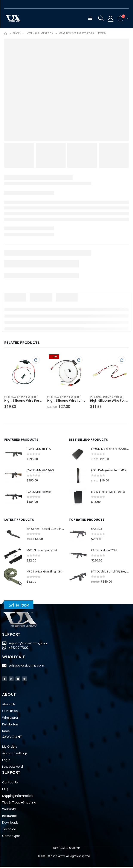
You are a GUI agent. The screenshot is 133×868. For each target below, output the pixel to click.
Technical (9, 830)
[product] (24, 372)
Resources (10, 817)
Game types (11, 837)
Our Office (10, 712)
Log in (6, 761)
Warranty (9, 810)
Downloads (10, 824)
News (6, 732)
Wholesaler (10, 719)
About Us (9, 706)
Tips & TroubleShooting (19, 804)
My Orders (10, 748)
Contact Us (10, 784)
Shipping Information (17, 797)
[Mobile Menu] (90, 18)
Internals (10, 397)
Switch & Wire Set (27, 397)
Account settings (15, 755)
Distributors (10, 726)
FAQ (5, 790)
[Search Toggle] (101, 18)
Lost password (12, 768)
